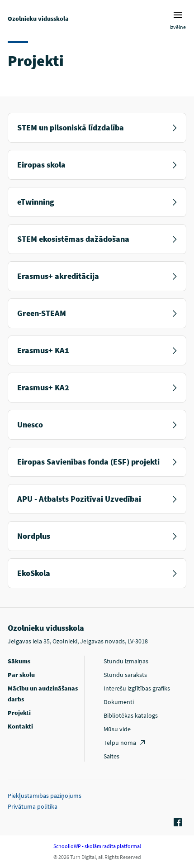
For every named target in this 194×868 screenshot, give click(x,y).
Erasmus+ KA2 (97, 387)
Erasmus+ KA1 (97, 350)
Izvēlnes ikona (178, 15)
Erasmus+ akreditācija (97, 276)
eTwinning (97, 202)
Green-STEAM (97, 313)
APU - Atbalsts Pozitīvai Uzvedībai (97, 499)
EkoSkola (97, 573)
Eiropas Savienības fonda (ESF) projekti (97, 462)
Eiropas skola (97, 165)
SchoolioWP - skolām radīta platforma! (97, 846)
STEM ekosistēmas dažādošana (97, 239)
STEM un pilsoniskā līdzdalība (97, 127)
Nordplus (97, 536)
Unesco (97, 424)
